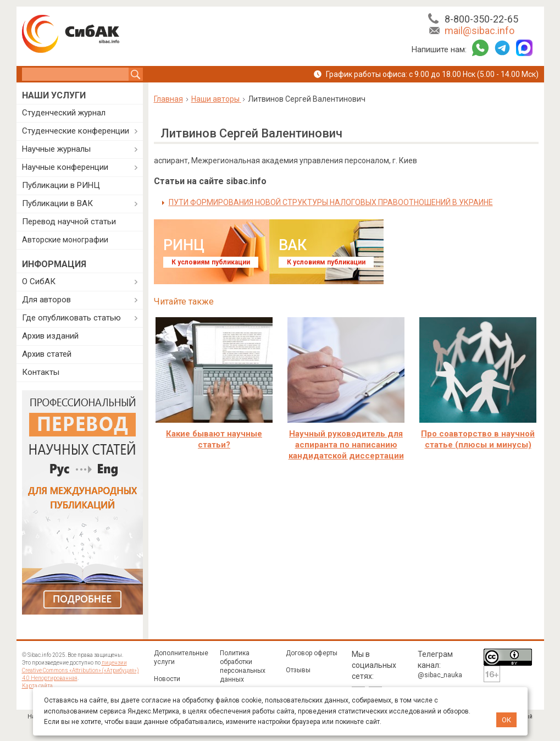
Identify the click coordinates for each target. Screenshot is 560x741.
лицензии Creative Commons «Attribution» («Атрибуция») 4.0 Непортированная (81, 670)
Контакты (41, 372)
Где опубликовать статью (71, 318)
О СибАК (39, 281)
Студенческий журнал (64, 113)
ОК (506, 720)
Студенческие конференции (76, 131)
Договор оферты (312, 653)
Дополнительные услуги (181, 657)
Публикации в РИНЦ (61, 185)
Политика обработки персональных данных (243, 666)
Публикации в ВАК (57, 203)
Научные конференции (65, 167)
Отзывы (298, 670)
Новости (167, 679)
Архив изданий (50, 336)
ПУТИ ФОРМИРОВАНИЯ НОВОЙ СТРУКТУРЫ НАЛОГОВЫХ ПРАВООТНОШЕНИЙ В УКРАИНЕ (331, 202)
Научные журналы (56, 149)
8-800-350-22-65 (481, 19)
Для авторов (46, 300)
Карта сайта (37, 686)
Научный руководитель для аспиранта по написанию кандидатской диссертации (346, 445)
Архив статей (47, 354)
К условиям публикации (211, 262)
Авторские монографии (65, 240)
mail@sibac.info (479, 31)
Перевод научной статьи (69, 222)
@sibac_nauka (440, 675)
